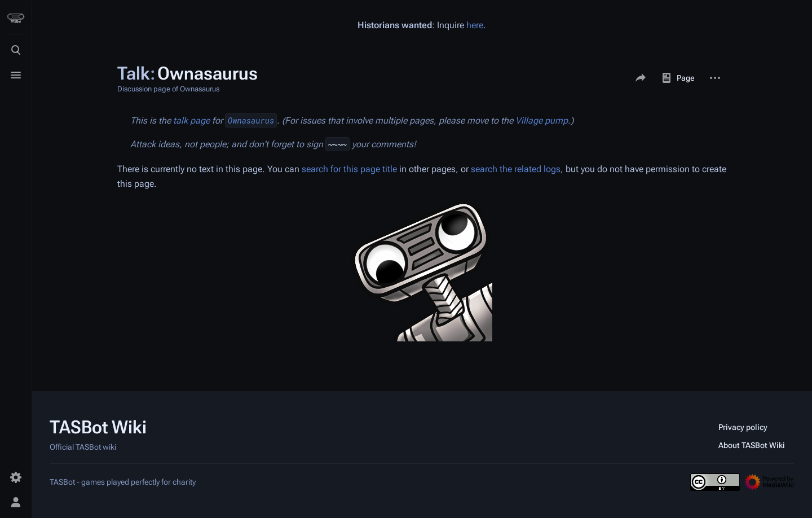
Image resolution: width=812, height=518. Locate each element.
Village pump (542, 120)
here (475, 25)
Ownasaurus (251, 120)
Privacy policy (743, 427)
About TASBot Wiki (752, 445)
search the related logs (516, 169)
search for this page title (349, 169)
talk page (191, 120)
